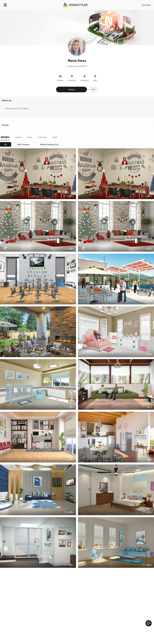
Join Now (146, 5)
